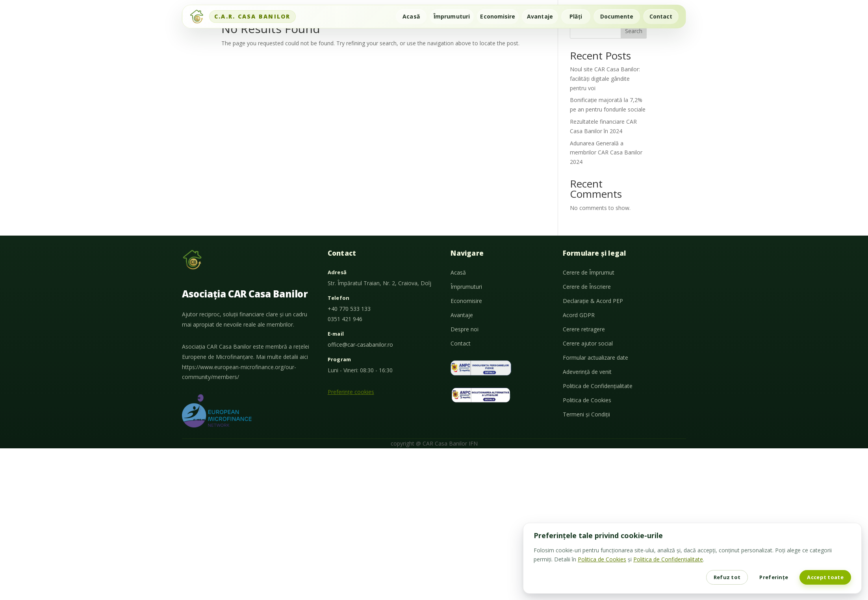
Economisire (498, 16)
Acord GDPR (579, 315)
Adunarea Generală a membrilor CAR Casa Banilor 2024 (606, 153)
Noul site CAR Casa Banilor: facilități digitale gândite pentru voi (605, 79)
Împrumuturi (452, 16)
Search (634, 31)
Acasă (411, 16)
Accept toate (825, 577)
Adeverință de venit (587, 372)
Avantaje (540, 16)
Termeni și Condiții (586, 414)
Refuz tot (727, 577)
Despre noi (465, 329)
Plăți (576, 16)
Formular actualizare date (595, 358)
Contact (661, 16)
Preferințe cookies (351, 392)
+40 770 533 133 (349, 309)
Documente (617, 16)
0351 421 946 (345, 319)
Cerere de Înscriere (587, 287)
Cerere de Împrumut (589, 272)
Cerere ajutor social (588, 343)
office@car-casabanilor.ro (360, 345)
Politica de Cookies (587, 400)
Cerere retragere (584, 329)
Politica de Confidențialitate (598, 386)
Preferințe (774, 577)
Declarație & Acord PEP (593, 301)
